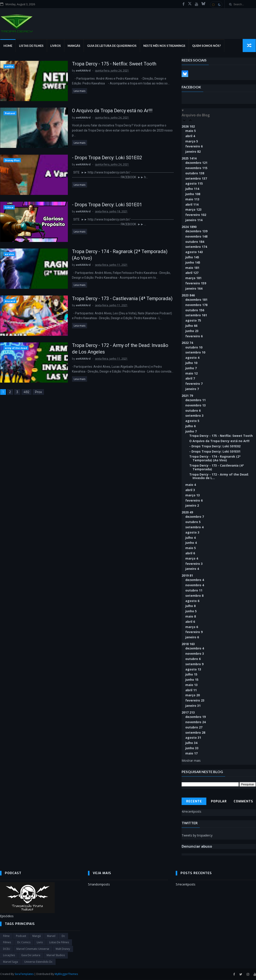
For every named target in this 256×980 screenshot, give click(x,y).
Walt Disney (63, 949)
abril (190, 136)
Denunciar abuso (197, 847)
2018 (188, 644)
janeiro (193, 152)
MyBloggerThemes (66, 974)
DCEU (7, 949)
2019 (188, 576)
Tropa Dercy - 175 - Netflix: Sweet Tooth (110, 64)
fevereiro (194, 146)
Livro (40, 943)
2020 (188, 512)
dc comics (24, 943)
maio (191, 131)
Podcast (10, 114)
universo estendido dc (38, 962)
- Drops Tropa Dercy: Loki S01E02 (103, 158)
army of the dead (16, 349)
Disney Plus (12, 161)
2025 (189, 158)
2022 (188, 343)
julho (192, 189)
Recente (194, 802)
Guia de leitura (31, 956)
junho (193, 194)
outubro (195, 173)
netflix (9, 67)
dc (63, 936)
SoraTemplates (24, 974)
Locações (9, 956)
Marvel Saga (11, 962)
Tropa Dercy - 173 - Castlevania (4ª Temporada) (119, 299)
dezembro (197, 163)
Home (8, 46)
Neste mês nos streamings (164, 46)
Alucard (10, 302)
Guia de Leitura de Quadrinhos (112, 46)
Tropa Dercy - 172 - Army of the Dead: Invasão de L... (219, 476)
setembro (196, 179)
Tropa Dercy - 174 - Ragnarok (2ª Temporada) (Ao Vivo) (215, 459)
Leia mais (75, 91)
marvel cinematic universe (33, 949)
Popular (219, 802)
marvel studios (56, 956)
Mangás (74, 46)
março (192, 141)
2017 (188, 713)
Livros (55, 46)
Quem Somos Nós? (206, 46)
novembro (197, 168)
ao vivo (9, 255)
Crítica (9, 208)
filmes (7, 943)
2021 (188, 396)
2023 (188, 295)
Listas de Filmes (31, 46)
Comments (244, 802)
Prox (38, 393)
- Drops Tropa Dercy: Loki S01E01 (103, 205)
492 (26, 393)
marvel (51, 936)
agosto (194, 184)
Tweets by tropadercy (197, 836)
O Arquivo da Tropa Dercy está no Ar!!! (109, 111)
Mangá (37, 936)
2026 (188, 127)
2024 (189, 227)
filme (6, 936)
